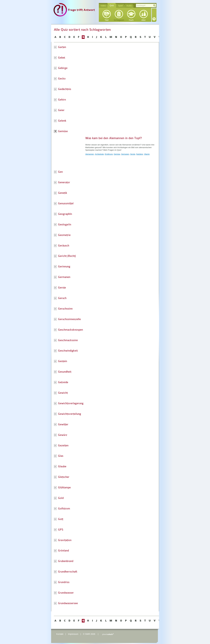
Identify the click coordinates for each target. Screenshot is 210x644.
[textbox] (146, 5)
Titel (107, 20)
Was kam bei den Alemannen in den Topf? (114, 138)
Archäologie (99, 154)
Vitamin (147, 154)
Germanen (125, 154)
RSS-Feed (154, 19)
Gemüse (117, 154)
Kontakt (60, 634)
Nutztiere (140, 154)
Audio (129, 6)
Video (103, 6)
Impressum (73, 634)
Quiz (112, 5)
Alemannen (90, 154)
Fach (131, 20)
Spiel (120, 6)
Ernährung (109, 154)
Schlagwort (119, 20)
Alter (144, 20)
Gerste (133, 154)
